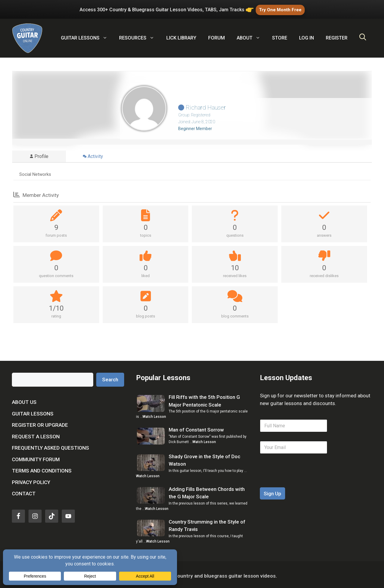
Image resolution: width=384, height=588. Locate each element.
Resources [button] (140, 36)
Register (337, 35)
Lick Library (181, 35)
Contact (24, 491)
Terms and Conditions (42, 468)
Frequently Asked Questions (50, 445)
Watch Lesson (154, 415)
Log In (306, 35)
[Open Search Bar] (363, 36)
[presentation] (305, 481)
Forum (217, 35)
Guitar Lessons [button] (87, 36)
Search (110, 377)
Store (280, 35)
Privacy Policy (31, 480)
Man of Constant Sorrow (196, 428)
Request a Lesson (36, 434)
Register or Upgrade (40, 423)
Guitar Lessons (33, 411)
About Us (24, 400)
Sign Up (272, 491)
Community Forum (36, 457)
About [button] (251, 36)
